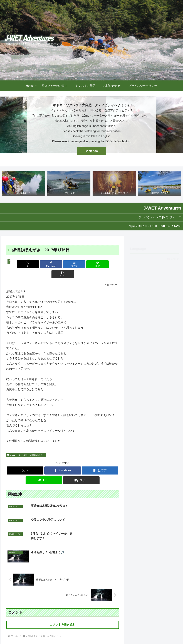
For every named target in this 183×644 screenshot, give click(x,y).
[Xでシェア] (25, 265)
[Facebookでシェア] (44, 265)
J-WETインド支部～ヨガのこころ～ (26, 445)
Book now (91, 151)
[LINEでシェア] (82, 265)
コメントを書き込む (63, 587)
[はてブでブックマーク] (63, 265)
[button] (100, 265)
